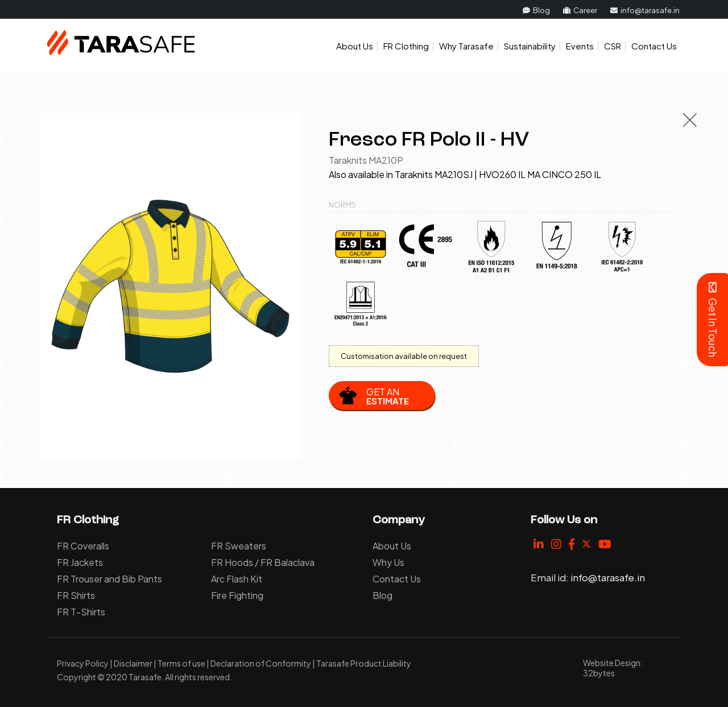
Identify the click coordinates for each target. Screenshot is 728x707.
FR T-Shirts (81, 612)
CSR (613, 46)
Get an (388, 396)
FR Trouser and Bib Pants (109, 579)
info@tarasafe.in (645, 10)
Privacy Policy (83, 663)
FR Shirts (76, 595)
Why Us (388, 562)
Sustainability (530, 46)
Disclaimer (133, 663)
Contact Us (654, 46)
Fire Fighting (237, 595)
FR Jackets (80, 562)
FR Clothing (406, 46)
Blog (536, 10)
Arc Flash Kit (237, 579)
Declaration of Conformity (261, 663)
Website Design (612, 663)
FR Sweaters (239, 546)
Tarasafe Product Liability (364, 663)
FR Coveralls (83, 546)
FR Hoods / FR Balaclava (263, 562)
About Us (355, 46)
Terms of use (181, 663)
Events (580, 46)
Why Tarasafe (466, 46)
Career (580, 10)
